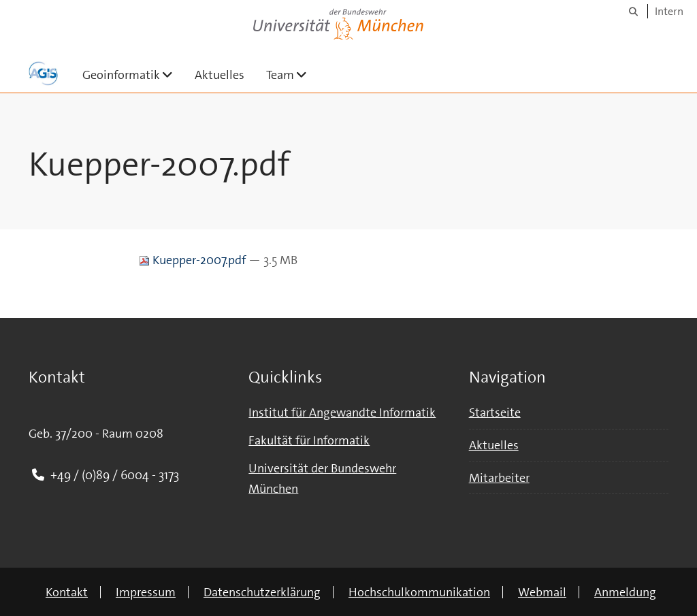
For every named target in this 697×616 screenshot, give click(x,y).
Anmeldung (625, 592)
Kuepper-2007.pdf (194, 260)
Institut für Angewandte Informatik (342, 412)
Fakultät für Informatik (309, 440)
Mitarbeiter (499, 478)
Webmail (542, 592)
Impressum (146, 592)
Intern (669, 11)
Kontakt (67, 592)
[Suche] (633, 11)
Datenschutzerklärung (262, 592)
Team (292, 75)
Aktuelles (220, 75)
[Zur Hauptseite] (43, 74)
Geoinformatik (133, 75)
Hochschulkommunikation (419, 592)
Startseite (495, 412)
